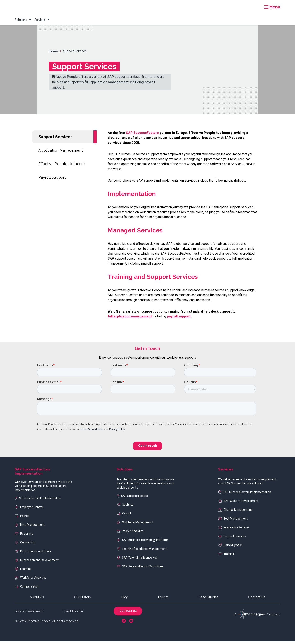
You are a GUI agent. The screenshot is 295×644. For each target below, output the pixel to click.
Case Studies (196, 5)
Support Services (55, 139)
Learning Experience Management (142, 552)
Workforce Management (135, 525)
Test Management (233, 521)
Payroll (22, 519)
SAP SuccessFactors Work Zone (140, 569)
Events (226, 5)
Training (226, 557)
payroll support (179, 319)
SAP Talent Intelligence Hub (137, 560)
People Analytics (130, 534)
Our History (83, 600)
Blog (213, 5)
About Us (37, 600)
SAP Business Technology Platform (142, 543)
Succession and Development (37, 563)
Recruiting (24, 536)
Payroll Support (52, 180)
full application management (130, 319)
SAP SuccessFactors (132, 499)
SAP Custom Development (238, 504)
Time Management (30, 528)
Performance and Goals (33, 554)
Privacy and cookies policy (29, 614)
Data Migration (230, 548)
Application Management (61, 153)
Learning (23, 572)
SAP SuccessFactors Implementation (245, 495)
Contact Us (257, 600)
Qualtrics (125, 507)
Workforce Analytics (30, 580)
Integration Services (234, 530)
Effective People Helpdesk (62, 166)
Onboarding (25, 545)
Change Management (235, 512)
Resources (175, 5)
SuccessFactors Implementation (38, 501)
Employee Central (29, 510)
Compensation (27, 589)
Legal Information (73, 614)
